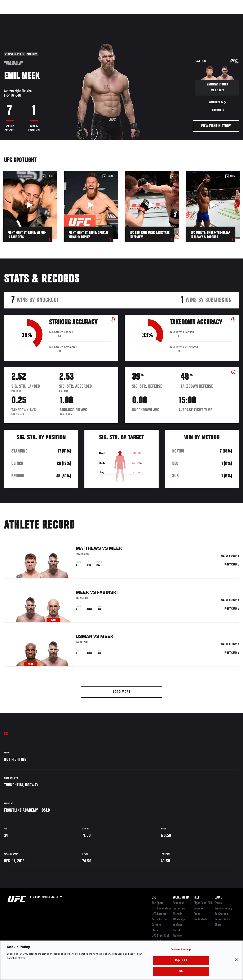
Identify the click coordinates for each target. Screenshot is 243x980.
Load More (122, 692)
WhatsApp (179, 920)
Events (11, 16)
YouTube (178, 925)
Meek (116, 549)
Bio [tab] (6, 734)
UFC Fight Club (161, 936)
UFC (154, 898)
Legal (218, 898)
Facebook (179, 903)
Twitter (177, 936)
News (64, 16)
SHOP (218, 16)
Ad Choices (221, 914)
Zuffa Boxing (199, 16)
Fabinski (107, 593)
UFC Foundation (161, 909)
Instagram (179, 909)
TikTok (177, 930)
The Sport (157, 903)
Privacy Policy (223, 909)
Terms (218, 903)
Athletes (48, 16)
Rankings (29, 16)
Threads (177, 914)
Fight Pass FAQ (203, 903)
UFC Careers (159, 914)
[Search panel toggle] (229, 16)
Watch (179, 16)
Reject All (181, 961)
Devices (198, 909)
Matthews (88, 549)
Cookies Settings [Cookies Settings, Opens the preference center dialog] (181, 950)
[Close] (236, 960)
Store (155, 930)
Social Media (181, 898)
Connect (162, 16)
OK (181, 971)
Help (196, 898)
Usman (84, 638)
